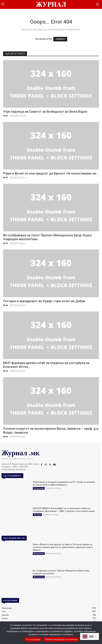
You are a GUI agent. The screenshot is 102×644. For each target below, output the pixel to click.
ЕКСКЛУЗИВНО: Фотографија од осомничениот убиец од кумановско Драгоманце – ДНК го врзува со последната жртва (64, 510)
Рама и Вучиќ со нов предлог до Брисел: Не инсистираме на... (51, 173)
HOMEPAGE (60, 39)
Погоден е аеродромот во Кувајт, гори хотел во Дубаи (44, 301)
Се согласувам (33, 639)
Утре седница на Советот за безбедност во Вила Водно (45, 112)
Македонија (39, 488)
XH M (5, 116)
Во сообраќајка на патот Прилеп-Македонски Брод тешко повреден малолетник (61, 572)
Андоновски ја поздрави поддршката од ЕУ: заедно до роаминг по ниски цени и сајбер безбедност (64, 483)
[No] (98, 633)
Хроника (37, 515)
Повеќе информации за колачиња (61, 639)
